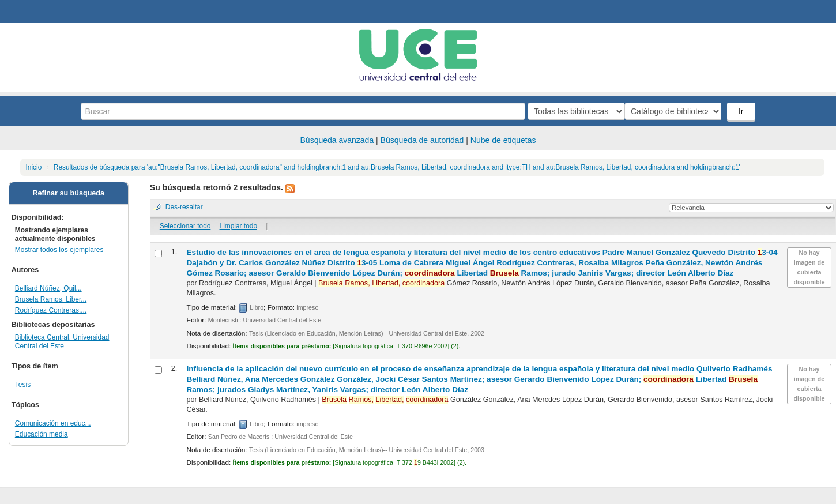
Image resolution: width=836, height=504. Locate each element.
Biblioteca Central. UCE (40, 12)
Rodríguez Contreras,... (51, 310)
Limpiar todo (238, 226)
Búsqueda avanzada (337, 140)
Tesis (23, 385)
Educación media (42, 434)
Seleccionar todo (185, 226)
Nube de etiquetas (503, 140)
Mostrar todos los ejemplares (59, 250)
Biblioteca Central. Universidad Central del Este (62, 342)
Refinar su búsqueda (69, 193)
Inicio (34, 167)
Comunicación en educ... (53, 423)
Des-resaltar (184, 207)
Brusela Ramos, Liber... (51, 299)
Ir (742, 111)
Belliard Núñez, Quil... (48, 288)
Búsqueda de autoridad (422, 140)
